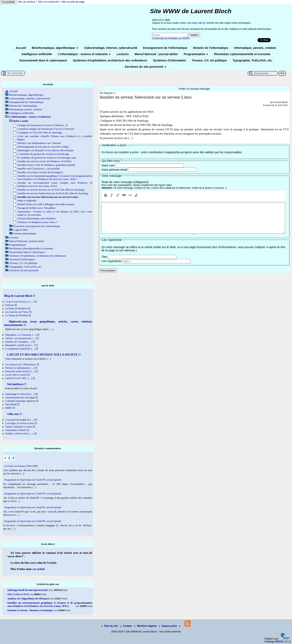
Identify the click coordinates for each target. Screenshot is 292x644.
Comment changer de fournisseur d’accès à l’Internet (46, 129)
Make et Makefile (27, 201)
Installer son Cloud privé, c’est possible (39, 169)
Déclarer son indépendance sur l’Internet (39, 143)
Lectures (123, 54)
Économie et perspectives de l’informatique (37, 226)
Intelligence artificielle (37, 54)
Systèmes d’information (170, 60)
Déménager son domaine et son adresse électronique (45, 150)
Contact (126, 626)
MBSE (9, 408)
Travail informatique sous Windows (37, 218)
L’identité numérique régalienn (20, 401)
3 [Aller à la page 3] (13, 458)
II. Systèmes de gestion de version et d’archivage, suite (47, 158)
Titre (104, 263)
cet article (39, 569)
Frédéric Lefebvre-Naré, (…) (19, 434)
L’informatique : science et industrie (84, 54)
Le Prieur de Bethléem (16, 309)
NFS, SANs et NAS (18, 594)
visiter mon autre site (191, 23)
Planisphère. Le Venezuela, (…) (21, 335)
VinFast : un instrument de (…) (20, 338)
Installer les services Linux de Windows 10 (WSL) (45, 161)
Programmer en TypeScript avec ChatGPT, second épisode (33, 480)
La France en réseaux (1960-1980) (21, 466)
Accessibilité (8, 2)
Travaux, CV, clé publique (209, 60)
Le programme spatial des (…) (20, 349)
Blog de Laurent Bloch (18, 296)
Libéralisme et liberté (16, 430)
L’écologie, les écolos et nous (20, 423)
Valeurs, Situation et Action (19, 427)
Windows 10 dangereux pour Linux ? (37, 222)
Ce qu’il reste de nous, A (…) (20, 302)
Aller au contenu (26, 2)
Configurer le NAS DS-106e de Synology (40, 132)
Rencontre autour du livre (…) (20, 371)
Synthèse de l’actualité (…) (19, 342)
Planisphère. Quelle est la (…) (20, 345)
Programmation (196, 54)
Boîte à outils (21, 121)
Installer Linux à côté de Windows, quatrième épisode (46, 165)
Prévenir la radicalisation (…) (20, 368)
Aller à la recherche (48, 2)
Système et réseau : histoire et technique (30, 610)
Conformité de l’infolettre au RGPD (171, 39)
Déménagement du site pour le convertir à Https (43, 147)
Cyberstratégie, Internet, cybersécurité (111, 48)
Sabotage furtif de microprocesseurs (28, 590)
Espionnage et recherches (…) (20, 394)
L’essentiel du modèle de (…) (20, 420)
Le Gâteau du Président (17, 315)
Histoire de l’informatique (211, 48)
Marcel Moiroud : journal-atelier (156, 54)
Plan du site (110, 626)
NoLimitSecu (15, 384)
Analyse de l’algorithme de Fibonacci (29, 598)
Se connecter (15, 73)
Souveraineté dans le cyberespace (43, 60)
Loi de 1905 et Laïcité (16, 375)
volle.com (13, 414)
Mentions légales (146, 626)
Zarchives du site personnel (145, 67)
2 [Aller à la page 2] (9, 458)
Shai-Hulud (11, 404)
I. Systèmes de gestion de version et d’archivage (43, 154)
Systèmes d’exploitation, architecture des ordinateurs (110, 60)
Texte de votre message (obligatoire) (125, 182)
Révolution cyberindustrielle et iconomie (242, 54)
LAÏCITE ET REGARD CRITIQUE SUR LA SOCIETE (42, 355)
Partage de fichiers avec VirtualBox (36, 208)
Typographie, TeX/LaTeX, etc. (253, 60)
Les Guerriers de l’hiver (17, 312)
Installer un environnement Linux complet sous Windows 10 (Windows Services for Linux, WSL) (55, 184)
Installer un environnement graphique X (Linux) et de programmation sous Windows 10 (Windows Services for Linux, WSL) (55, 177)
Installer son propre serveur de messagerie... (41, 172)
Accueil (21, 48)
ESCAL (280, 642)
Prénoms (10, 305)
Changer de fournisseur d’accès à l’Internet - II (43, 125)
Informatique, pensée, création (255, 48)
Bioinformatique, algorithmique (55, 48)
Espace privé (168, 626)
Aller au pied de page (73, 2)
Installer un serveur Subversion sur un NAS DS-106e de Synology (53, 193)
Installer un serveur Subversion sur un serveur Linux (48, 197)
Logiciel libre (21, 230)
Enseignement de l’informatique (165, 48)
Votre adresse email (114, 170)
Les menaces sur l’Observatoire (21, 364)
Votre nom (108, 165)
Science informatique (25, 233)
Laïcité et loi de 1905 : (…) (19, 378)
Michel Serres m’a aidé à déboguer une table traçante (46, 204)
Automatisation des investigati (20, 398)
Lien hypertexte (111, 267)
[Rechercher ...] (263, 73)
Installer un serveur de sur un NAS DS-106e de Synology (51, 190)
